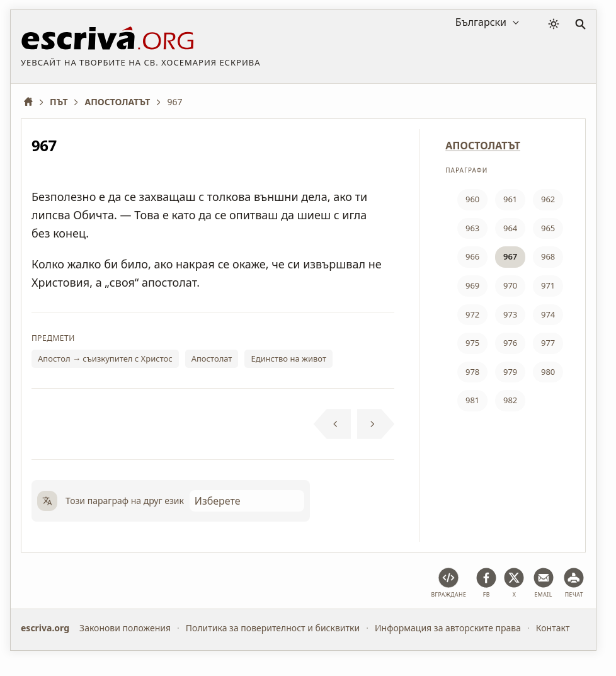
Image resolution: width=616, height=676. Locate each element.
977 (548, 343)
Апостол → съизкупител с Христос (105, 358)
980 (548, 372)
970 (510, 285)
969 (472, 285)
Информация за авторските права (448, 628)
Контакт (553, 628)
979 (510, 372)
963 (472, 228)
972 (472, 314)
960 (472, 199)
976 (510, 343)
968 (548, 256)
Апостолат (212, 358)
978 (472, 372)
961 (510, 199)
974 (548, 314)
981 (472, 400)
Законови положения (125, 628)
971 (548, 285)
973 (510, 314)
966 (472, 256)
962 (548, 199)
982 (510, 400)
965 (548, 228)
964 (510, 228)
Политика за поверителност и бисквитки (273, 628)
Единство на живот (288, 358)
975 (472, 343)
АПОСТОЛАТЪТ (483, 146)
